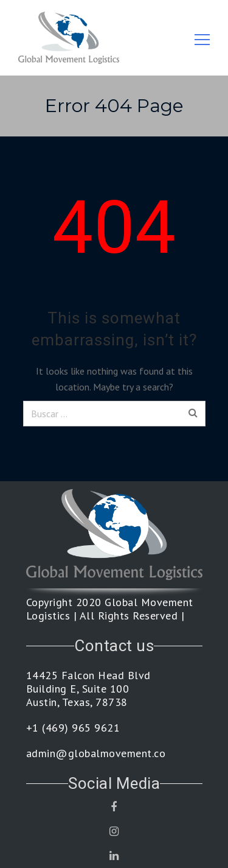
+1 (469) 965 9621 (73, 728)
